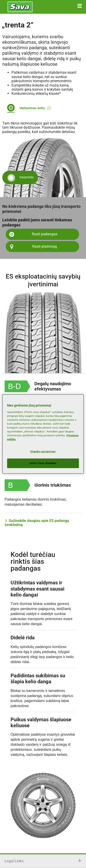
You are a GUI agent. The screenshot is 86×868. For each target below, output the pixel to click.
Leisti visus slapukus (43, 463)
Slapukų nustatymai (43, 451)
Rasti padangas (45, 234)
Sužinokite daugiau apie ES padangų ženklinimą (37, 523)
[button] (80, 6)
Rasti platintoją (45, 246)
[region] (43, 434)
